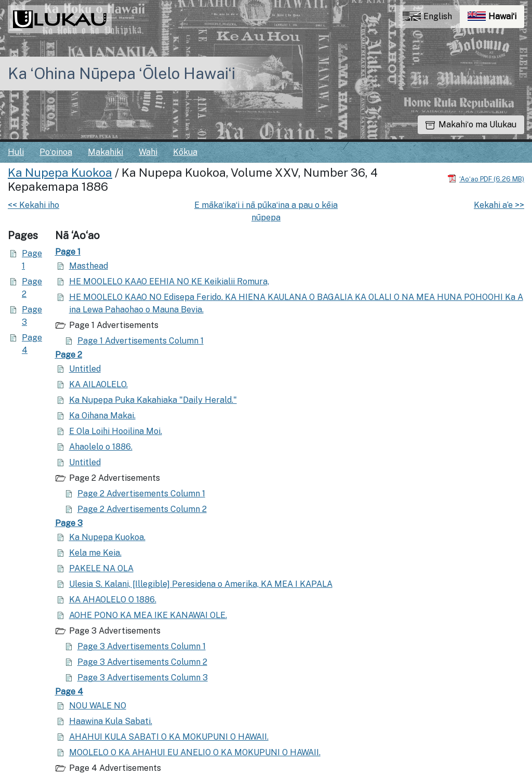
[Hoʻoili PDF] (486, 179)
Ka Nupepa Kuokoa (60, 173)
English (427, 16)
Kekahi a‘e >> (499, 205)
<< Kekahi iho (34, 205)
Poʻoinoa (56, 152)
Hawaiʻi (496, 19)
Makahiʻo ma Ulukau (471, 124)
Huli (16, 152)
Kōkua (185, 152)
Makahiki (105, 152)
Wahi (148, 152)
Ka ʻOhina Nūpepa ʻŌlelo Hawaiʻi (122, 73)
